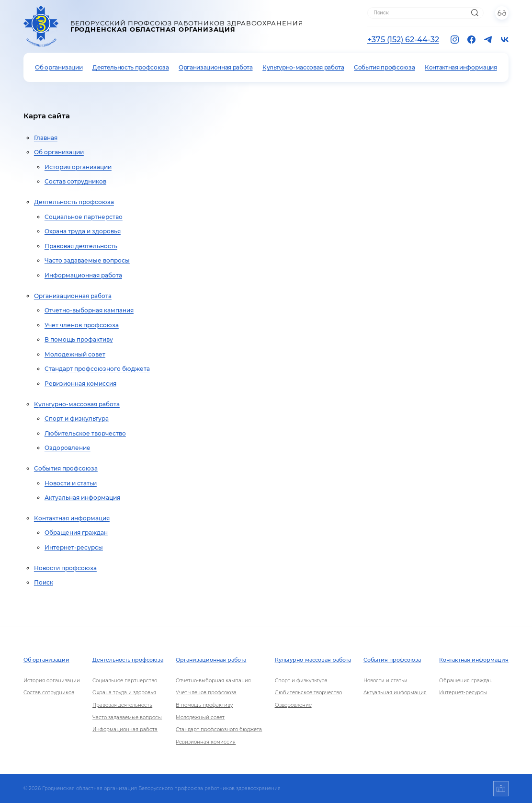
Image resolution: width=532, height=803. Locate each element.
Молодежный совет (75, 354)
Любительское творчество (85, 433)
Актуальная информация (82, 498)
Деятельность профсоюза (130, 68)
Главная (46, 138)
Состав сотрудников (75, 181)
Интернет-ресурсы (74, 547)
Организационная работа (215, 68)
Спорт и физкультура (77, 419)
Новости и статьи (71, 483)
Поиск (44, 582)
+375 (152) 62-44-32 (403, 39)
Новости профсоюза (65, 568)
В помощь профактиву (79, 339)
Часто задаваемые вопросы (87, 260)
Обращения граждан (76, 533)
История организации (78, 167)
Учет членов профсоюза (82, 325)
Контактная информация (461, 68)
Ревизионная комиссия (80, 384)
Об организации (59, 68)
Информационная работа (83, 275)
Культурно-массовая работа (303, 68)
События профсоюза (384, 68)
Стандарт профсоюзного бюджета (97, 369)
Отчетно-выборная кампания (89, 310)
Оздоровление (68, 448)
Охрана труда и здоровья (83, 231)
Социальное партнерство (84, 217)
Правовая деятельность (81, 246)
